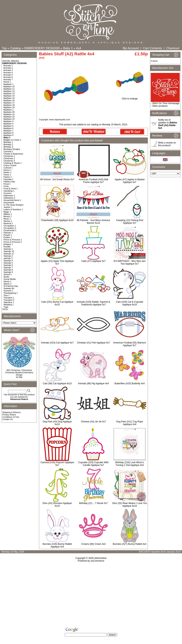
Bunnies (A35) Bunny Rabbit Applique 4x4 (57, 545)
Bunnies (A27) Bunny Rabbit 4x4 (130, 544)
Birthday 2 (8, 144)
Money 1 (8, 216)
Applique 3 (8, 121)
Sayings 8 (8, 270)
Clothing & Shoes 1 (13, 163)
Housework (9, 202)
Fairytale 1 (8, 179)
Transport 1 (9, 298)
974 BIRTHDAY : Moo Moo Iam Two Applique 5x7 (130, 262)
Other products (160, 106)
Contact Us (8, 419)
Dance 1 (7, 170)
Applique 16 (9, 100)
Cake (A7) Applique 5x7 (93, 261)
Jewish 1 (8, 207)
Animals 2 (8, 68)
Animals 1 (8, 66)
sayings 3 (8, 258)
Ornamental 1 (10, 230)
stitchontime (100, 558)
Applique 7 (8, 131)
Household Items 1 (12, 200)
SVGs (5, 309)
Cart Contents (152, 48)
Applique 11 (9, 89)
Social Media (10, 279)
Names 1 (8, 221)
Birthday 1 (8, 142)
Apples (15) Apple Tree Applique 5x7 (57, 262)
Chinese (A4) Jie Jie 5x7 (93, 422)
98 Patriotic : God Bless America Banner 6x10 (93, 222)
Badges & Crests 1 (12, 140)
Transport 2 (9, 300)
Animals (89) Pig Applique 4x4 (93, 383)
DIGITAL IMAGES (11, 61)
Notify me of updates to (168, 124)
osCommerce (97, 561)
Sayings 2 (8, 256)
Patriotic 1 (8, 233)
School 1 (8, 274)
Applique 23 (9, 119)
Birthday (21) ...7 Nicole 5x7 (93, 503)
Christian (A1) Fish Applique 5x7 (93, 343)
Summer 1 (8, 291)
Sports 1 (7, 281)
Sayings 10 (9, 251)
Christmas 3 (9, 161)
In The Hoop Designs (13, 205)
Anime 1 (7, 82)
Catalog (16, 48)
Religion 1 (8, 244)
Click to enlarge (130, 98)
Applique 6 (8, 128)
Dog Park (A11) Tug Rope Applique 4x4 (130, 423)
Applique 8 (8, 133)
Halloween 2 (9, 198)
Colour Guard (10, 165)
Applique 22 (9, 117)
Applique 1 (8, 84)
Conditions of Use (11, 417)
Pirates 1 (8, 237)
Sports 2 (7, 284)
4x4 (79, 48)
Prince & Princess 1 (13, 240)
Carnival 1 (8, 151)
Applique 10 (9, 86)
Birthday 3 (8, 147)
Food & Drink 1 (11, 189)
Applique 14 (9, 96)
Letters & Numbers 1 (13, 209)
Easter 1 (7, 172)
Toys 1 (7, 295)
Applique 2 (8, 110)
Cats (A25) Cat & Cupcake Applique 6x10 (129, 303)
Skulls (6, 277)
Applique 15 (9, 98)
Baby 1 (68, 48)
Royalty (7, 247)
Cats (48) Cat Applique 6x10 (57, 383)
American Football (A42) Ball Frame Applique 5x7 (93, 181)
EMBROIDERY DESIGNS (42, 48)
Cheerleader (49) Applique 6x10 (57, 220)
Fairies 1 (8, 177)
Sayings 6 (8, 265)
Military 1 (8, 214)
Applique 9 (8, 135)
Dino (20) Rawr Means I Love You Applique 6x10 (129, 505)
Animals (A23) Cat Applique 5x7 (57, 343)
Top (4, 48)
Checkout (173, 48)
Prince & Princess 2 (13, 242)
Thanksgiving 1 (11, 293)
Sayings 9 (8, 272)
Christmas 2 (9, 158)
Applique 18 (9, 105)
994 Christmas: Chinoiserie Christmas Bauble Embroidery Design (19, 372)
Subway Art (9, 288)
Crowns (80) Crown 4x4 (93, 544)
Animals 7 (8, 79)
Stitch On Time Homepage (166, 103)
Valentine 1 (9, 302)
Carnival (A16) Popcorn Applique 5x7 (57, 464)
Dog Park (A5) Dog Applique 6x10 (57, 423)
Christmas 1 (9, 156)
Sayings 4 (8, 261)
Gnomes (8, 193)
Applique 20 (9, 112)
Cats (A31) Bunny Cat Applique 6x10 (57, 303)
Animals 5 (8, 75)
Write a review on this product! (167, 144)
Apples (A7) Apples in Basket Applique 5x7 (130, 181)
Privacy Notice (9, 415)
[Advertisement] (91, 595)
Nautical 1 (8, 223)
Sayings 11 (9, 254)
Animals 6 (8, 77)
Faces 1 (7, 175)
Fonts (6, 186)
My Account (131, 48)
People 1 (8, 235)
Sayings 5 (8, 263)
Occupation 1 (10, 226)
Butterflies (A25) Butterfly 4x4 (130, 383)
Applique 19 (9, 107)
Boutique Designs (12, 149)
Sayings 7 (8, 267)
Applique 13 (9, 93)
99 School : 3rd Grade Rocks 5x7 (57, 179)
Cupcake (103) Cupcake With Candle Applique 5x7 (93, 464)
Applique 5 (8, 126)
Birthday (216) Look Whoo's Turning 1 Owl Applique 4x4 (130, 464)
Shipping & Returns (11, 412)
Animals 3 (8, 70)
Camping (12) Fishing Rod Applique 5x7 (130, 222)
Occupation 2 (10, 228)
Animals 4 (8, 73)
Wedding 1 (8, 305)
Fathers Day (9, 182)
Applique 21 (9, 114)
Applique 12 (9, 91)
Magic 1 (7, 212)
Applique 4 (8, 124)
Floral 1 (7, 184)
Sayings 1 (8, 249)
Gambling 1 (9, 191)
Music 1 (7, 219)
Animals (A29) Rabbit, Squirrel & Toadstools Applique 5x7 (93, 303)
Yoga (6, 307)
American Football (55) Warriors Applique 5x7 (130, 344)
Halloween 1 (9, 196)
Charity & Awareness (13, 154)
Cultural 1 (8, 168)
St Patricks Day (11, 286)
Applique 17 (9, 103)
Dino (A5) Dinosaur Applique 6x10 (57, 505)
